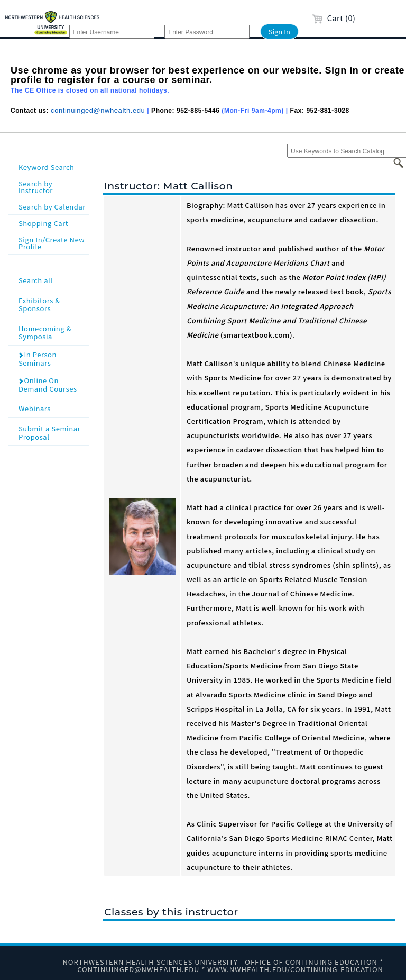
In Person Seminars (37, 359)
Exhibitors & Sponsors (53, 304)
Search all (53, 280)
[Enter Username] (112, 32)
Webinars (53, 408)
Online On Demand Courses (48, 384)
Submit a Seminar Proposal (53, 432)
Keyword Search (47, 167)
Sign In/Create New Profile (52, 243)
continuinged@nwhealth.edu (98, 110)
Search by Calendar (52, 207)
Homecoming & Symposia (53, 332)
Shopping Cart (43, 223)
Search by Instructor (36, 187)
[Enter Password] (207, 32)
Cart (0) (334, 18)
